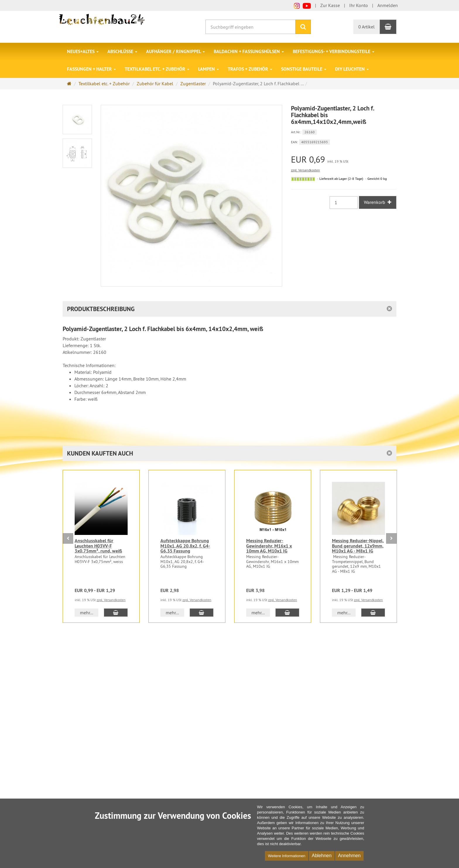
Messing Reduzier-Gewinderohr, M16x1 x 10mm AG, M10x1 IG (269, 546)
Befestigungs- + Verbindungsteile (334, 51)
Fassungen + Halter (91, 69)
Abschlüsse (122, 51)
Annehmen (349, 856)
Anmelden (388, 5)
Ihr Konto (359, 5)
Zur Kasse (330, 5)
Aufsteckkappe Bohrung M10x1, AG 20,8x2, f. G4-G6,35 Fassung (185, 546)
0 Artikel (366, 27)
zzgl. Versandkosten (305, 170)
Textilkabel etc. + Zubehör (157, 69)
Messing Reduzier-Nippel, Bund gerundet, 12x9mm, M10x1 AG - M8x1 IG (358, 546)
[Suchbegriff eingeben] (251, 27)
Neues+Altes (83, 51)
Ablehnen (322, 856)
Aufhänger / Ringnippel (175, 51)
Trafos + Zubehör (250, 69)
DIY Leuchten (352, 69)
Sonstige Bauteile (304, 69)
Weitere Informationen (287, 856)
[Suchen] (303, 27)
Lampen (209, 69)
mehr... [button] (87, 613)
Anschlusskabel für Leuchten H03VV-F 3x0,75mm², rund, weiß (98, 546)
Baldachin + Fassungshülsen (249, 51)
